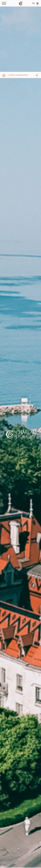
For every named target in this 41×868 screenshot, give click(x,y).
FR (33, 3)
